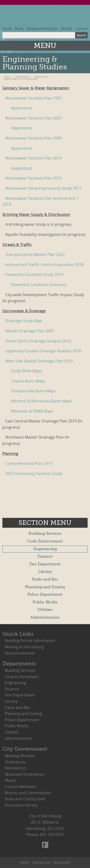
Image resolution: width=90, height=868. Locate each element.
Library (45, 572)
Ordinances (15, 762)
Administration (45, 617)
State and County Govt (25, 799)
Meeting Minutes (20, 756)
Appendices (22, 108)
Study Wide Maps (27, 371)
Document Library (21, 805)
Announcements (20, 653)
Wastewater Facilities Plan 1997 (33, 98)
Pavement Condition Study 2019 (34, 274)
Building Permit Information (30, 641)
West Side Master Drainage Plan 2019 (39, 361)
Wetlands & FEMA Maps (32, 411)
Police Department (45, 594)
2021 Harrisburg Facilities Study (34, 474)
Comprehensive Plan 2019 (29, 463)
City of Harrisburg (45, 17)
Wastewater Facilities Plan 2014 (33, 158)
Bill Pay (67, 29)
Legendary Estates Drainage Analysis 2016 (43, 351)
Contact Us (41, 862)
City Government (25, 749)
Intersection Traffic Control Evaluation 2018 (44, 265)
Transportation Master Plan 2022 (35, 254)
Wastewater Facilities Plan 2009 (33, 138)
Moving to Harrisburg (24, 647)
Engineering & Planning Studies (21, 79)
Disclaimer (62, 862)
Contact (81, 29)
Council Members (21, 787)
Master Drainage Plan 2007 (30, 331)
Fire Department (45, 564)
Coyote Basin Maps (28, 381)
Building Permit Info (42, 29)
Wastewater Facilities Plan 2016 (33, 178)
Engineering (41, 77)
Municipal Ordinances (24, 774)
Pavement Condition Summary (39, 285)
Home (7, 29)
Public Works (45, 602)
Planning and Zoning (45, 587)
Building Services (45, 534)
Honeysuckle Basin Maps (33, 391)
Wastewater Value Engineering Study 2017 (43, 188)
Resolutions (15, 768)
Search (81, 35)
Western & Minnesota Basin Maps (42, 401)
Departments (22, 77)
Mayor (11, 780)
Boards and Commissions (28, 793)
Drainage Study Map (24, 321)
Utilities (45, 610)
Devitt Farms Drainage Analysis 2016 (38, 341)
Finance (45, 556)
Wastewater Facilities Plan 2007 (33, 118)
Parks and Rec (45, 579)
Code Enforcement (45, 541)
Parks (19, 29)
